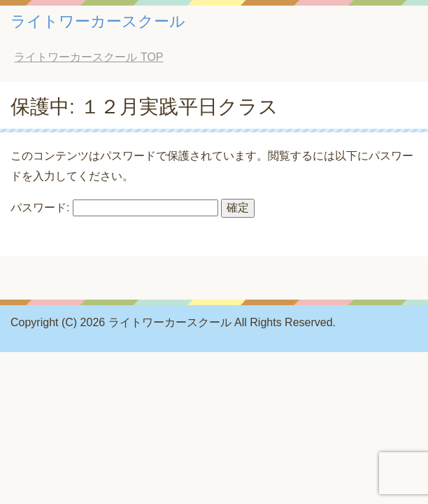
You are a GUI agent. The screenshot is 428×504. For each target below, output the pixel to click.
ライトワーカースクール (98, 21)
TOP (88, 57)
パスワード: (114, 208)
